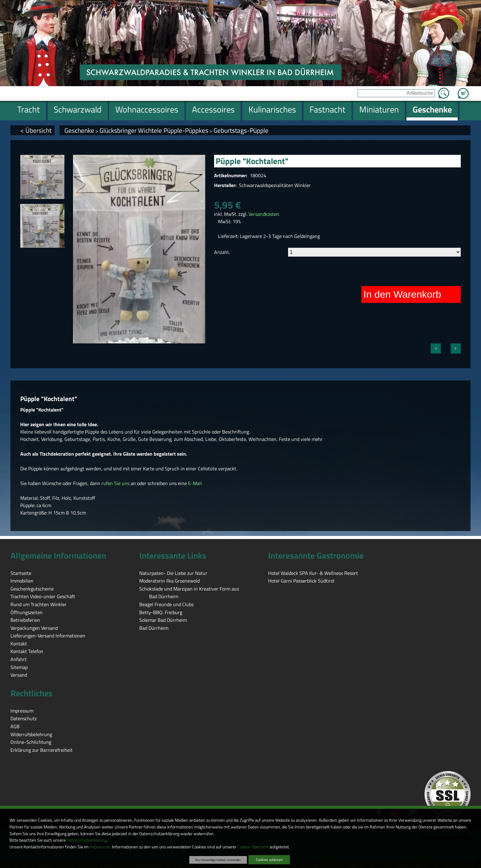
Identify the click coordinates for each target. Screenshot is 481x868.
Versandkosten (264, 214)
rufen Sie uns (115, 483)
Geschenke (79, 130)
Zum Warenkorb (463, 90)
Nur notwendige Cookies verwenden (218, 860)
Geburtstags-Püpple (241, 130)
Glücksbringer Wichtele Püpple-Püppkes (154, 130)
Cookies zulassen (269, 860)
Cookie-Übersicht (253, 847)
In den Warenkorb (402, 294)
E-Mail (195, 483)
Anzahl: (222, 252)
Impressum (100, 847)
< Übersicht (36, 130)
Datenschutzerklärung (87, 840)
